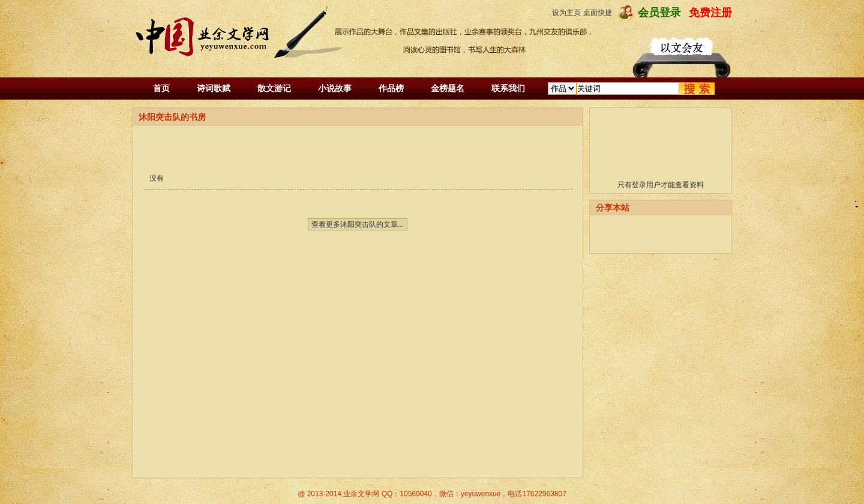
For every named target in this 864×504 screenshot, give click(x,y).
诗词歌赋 (214, 88)
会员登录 (659, 13)
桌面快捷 (598, 13)
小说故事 (335, 88)
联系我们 (508, 88)
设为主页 (566, 13)
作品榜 (391, 88)
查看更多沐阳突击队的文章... (358, 224)
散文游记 (274, 88)
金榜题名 (448, 88)
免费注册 (710, 13)
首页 (161, 88)
